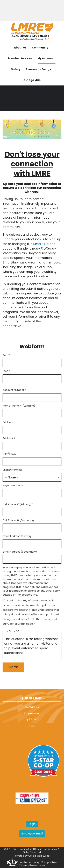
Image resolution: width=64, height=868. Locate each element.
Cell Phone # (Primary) (17, 504)
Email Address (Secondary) (20, 552)
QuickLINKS (32, 719)
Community (40, 48)
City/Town (9, 454)
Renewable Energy (38, 69)
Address (8, 422)
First (5, 355)
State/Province (12, 470)
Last (5, 371)
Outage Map (32, 80)
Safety (16, 69)
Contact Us (32, 707)
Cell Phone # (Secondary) (19, 520)
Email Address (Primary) (18, 536)
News (32, 726)
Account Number (13, 390)
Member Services (20, 58)
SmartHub (41, 244)
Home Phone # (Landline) (19, 406)
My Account (46, 58)
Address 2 (9, 438)
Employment (32, 713)
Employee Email (32, 834)
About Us (20, 48)
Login (32, 824)
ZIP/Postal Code (13, 485)
